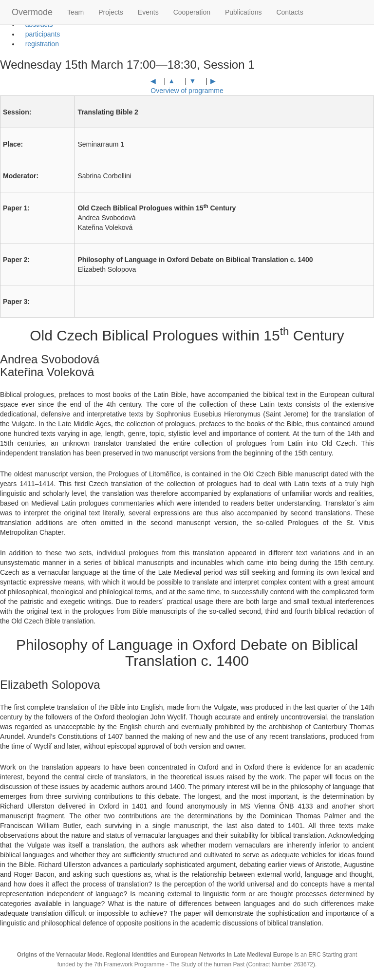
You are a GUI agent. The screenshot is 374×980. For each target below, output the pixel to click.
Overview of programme (187, 91)
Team (75, 12)
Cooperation (192, 12)
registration (39, 44)
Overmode (32, 12)
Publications (243, 12)
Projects (111, 12)
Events (148, 12)
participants (40, 34)
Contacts (290, 12)
